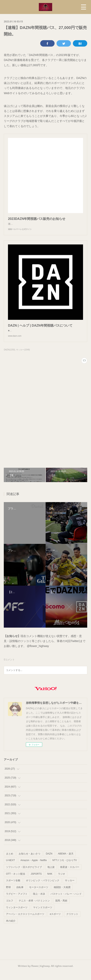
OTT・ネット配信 (16, 882)
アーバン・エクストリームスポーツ (25, 922)
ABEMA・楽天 (66, 862)
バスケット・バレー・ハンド (66, 902)
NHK (50, 882)
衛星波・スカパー (70, 875)
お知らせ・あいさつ (29, 862)
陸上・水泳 (39, 902)
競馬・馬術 (61, 909)
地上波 (51, 875)
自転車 (20, 895)
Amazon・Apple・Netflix (34, 868)
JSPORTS (36, 882)
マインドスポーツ (43, 915)
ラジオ (62, 882)
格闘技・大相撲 (62, 895)
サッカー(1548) (23, 358)
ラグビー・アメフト (17, 902)
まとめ (10, 862)
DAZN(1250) (9, 358)
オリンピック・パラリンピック (43, 888)
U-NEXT (10, 868)
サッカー (70, 888)
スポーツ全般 (13, 888)
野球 (8, 895)
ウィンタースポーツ (17, 915)
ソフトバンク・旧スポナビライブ (24, 875)
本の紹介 (11, 929)
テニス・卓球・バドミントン (34, 909)
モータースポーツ (39, 895)
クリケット (72, 922)
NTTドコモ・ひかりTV (65, 868)
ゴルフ (10, 909)
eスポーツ (55, 922)
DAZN (49, 862)
